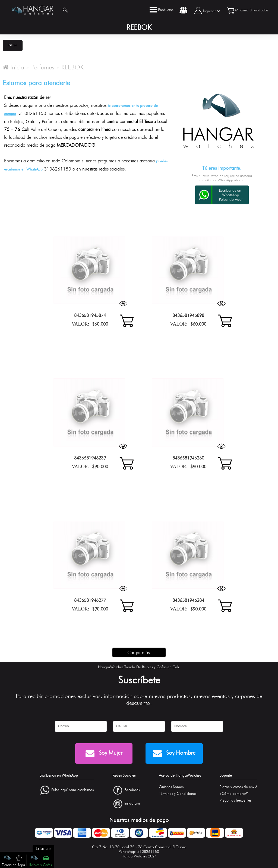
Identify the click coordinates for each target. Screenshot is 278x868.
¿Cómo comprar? (234, 794)
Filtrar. (13, 45)
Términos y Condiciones (178, 794)
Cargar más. (139, 652)
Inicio (13, 67)
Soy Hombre (174, 753)
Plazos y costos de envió (238, 787)
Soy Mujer (104, 753)
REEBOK (72, 67)
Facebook (132, 790)
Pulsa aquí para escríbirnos (72, 790)
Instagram (132, 804)
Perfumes (43, 67)
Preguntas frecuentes (236, 800)
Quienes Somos (171, 787)
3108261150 (148, 852)
